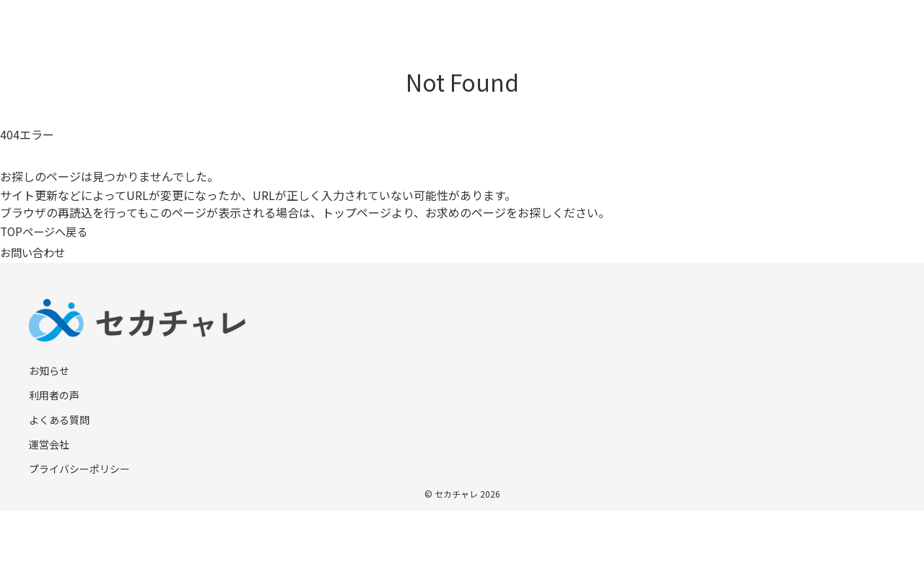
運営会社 (49, 444)
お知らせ (49, 370)
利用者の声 (54, 395)
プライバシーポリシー (79, 469)
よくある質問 (59, 420)
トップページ (357, 212)
